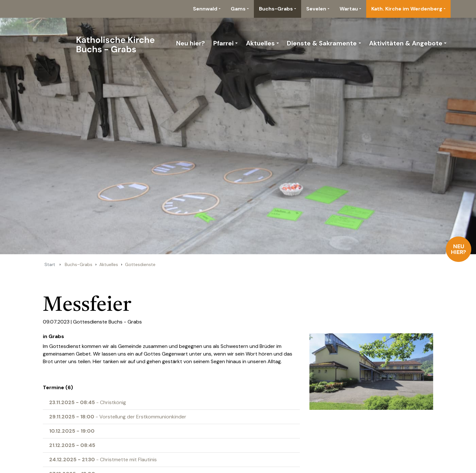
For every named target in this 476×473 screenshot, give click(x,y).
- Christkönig (88, 402)
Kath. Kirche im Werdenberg (407, 9)
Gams (238, 9)
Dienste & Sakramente (322, 43)
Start (50, 264)
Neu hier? (459, 249)
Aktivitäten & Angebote (406, 43)
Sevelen (316, 9)
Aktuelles (260, 43)
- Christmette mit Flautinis (103, 460)
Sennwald (205, 9)
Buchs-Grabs (276, 9)
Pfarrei (223, 43)
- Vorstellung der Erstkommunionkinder (118, 417)
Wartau (349, 9)
